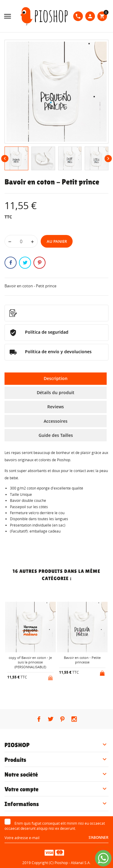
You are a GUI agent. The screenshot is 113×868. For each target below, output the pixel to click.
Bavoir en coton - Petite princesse (82, 660)
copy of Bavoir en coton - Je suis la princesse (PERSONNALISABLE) (30, 662)
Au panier (57, 241)
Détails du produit (56, 392)
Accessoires (56, 421)
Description (56, 378)
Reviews (56, 407)
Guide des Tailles (56, 435)
